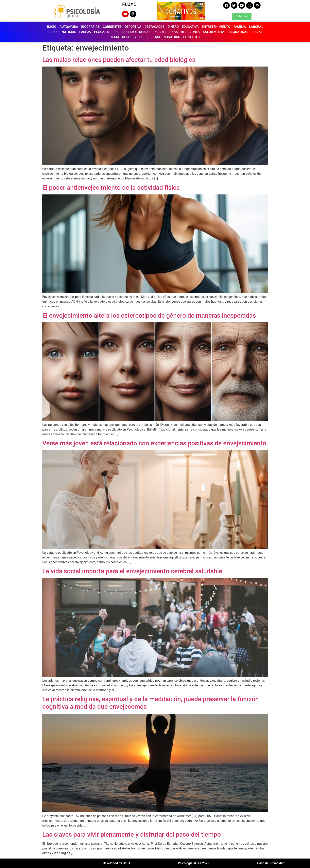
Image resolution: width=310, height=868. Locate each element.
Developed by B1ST (117, 863)
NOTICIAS (69, 32)
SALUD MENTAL (215, 32)
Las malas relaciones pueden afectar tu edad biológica (119, 60)
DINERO (173, 27)
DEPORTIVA (133, 27)
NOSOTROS (172, 37)
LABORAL (256, 27)
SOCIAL (257, 32)
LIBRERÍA (154, 37)
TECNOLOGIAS (121, 37)
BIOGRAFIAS (90, 27)
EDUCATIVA (190, 27)
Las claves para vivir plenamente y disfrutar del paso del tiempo (132, 834)
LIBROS (53, 32)
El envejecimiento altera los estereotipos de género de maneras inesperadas (149, 315)
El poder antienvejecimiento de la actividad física (111, 188)
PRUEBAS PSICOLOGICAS (132, 32)
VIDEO (139, 37)
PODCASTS (102, 32)
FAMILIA (240, 27)
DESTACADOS (155, 27)
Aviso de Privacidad (270, 863)
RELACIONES (190, 32)
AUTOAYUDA (69, 27)
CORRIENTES (112, 27)
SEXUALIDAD (239, 32)
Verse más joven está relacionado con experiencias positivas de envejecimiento (154, 443)
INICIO (52, 27)
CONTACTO (191, 37)
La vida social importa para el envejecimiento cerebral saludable (132, 571)
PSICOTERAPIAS (166, 32)
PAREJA (85, 32)
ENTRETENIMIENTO (216, 27)
